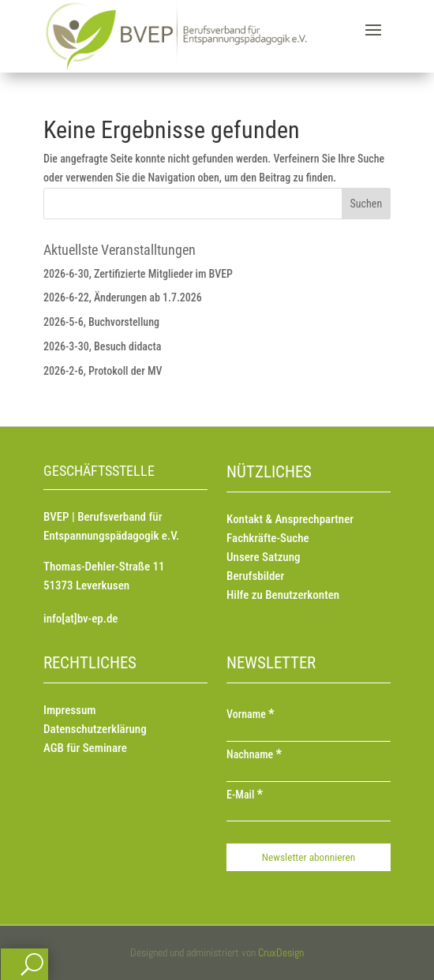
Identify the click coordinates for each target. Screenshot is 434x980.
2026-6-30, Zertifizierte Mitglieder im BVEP (138, 274)
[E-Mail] (309, 814)
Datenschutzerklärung (95, 729)
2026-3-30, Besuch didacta (102, 346)
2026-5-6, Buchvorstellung (101, 322)
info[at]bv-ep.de (80, 619)
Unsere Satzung (263, 557)
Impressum (69, 710)
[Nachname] (309, 774)
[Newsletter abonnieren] (309, 857)
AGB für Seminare (85, 748)
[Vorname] (309, 734)
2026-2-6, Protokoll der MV (103, 371)
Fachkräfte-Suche (268, 538)
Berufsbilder (255, 576)
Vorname (251, 714)
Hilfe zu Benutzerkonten (283, 595)
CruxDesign (281, 952)
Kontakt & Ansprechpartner (290, 519)
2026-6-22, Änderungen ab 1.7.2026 (123, 297)
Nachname (254, 754)
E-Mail (245, 795)
